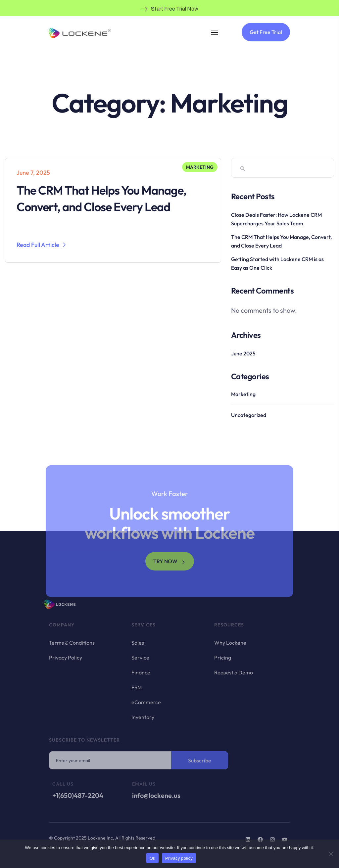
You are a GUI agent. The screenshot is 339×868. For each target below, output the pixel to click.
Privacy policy (179, 858)
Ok (152, 858)
